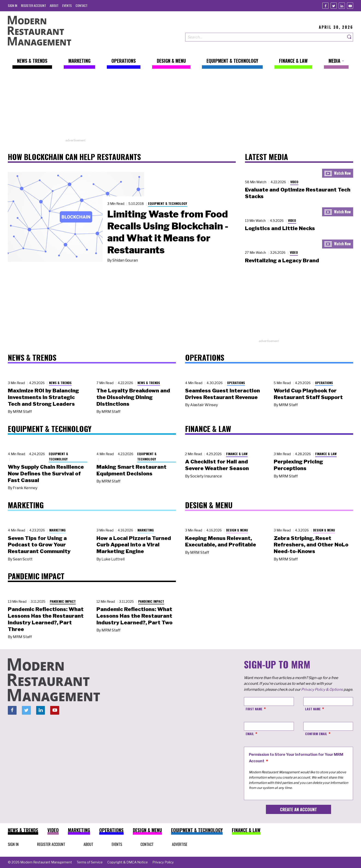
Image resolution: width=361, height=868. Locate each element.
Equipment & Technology (168, 203)
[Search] (349, 37)
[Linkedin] (342, 6)
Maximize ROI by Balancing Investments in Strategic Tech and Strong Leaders (43, 397)
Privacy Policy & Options (322, 690)
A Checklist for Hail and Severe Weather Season (217, 465)
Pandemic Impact (63, 601)
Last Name (313, 709)
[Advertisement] (180, 106)
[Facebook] (325, 6)
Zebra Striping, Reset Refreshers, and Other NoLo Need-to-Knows (311, 545)
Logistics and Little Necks (280, 228)
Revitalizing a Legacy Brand (282, 260)
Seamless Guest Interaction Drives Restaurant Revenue (223, 394)
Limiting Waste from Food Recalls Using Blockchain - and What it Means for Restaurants (168, 232)
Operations (236, 383)
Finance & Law (237, 454)
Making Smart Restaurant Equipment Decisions (131, 470)
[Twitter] (334, 6)
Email (250, 734)
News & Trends (60, 383)
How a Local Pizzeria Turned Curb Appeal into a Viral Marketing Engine (134, 545)
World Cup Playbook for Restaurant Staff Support (308, 394)
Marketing (57, 530)
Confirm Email (316, 734)
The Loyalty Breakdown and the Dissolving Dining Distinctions (133, 397)
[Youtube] (350, 6)
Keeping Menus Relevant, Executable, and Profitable (221, 541)
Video (294, 182)
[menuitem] (13, 5)
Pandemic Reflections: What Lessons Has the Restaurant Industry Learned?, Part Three (46, 619)
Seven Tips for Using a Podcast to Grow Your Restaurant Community (39, 545)
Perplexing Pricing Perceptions (298, 465)
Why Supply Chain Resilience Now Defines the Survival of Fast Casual (46, 474)
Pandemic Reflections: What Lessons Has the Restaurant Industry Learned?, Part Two (134, 616)
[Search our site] (265, 37)
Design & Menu (237, 530)
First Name (254, 709)
